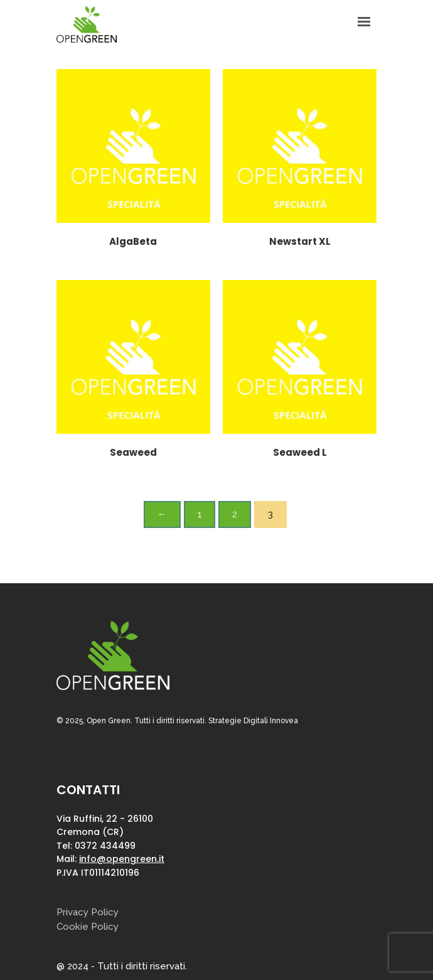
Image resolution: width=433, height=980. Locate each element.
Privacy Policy (88, 912)
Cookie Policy (88, 927)
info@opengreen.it (122, 859)
